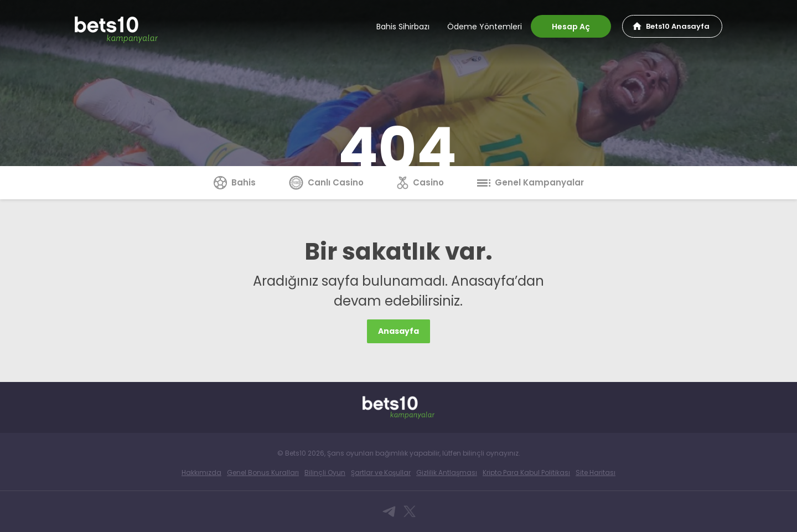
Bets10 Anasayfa (678, 26)
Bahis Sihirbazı (403, 27)
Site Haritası (596, 472)
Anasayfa (398, 331)
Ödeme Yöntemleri (485, 27)
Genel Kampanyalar (531, 182)
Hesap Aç (571, 27)
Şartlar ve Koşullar (381, 472)
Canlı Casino (326, 182)
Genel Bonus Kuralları (263, 472)
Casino (420, 182)
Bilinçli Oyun (325, 472)
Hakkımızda (201, 472)
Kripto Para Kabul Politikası (526, 472)
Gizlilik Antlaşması (447, 472)
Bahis (235, 182)
